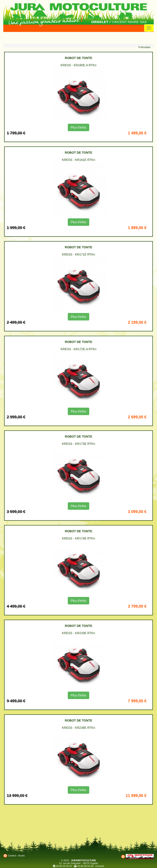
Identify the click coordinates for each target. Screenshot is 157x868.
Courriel (100, 866)
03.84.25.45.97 (64, 866)
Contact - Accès (16, 856)
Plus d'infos (78, 127)
